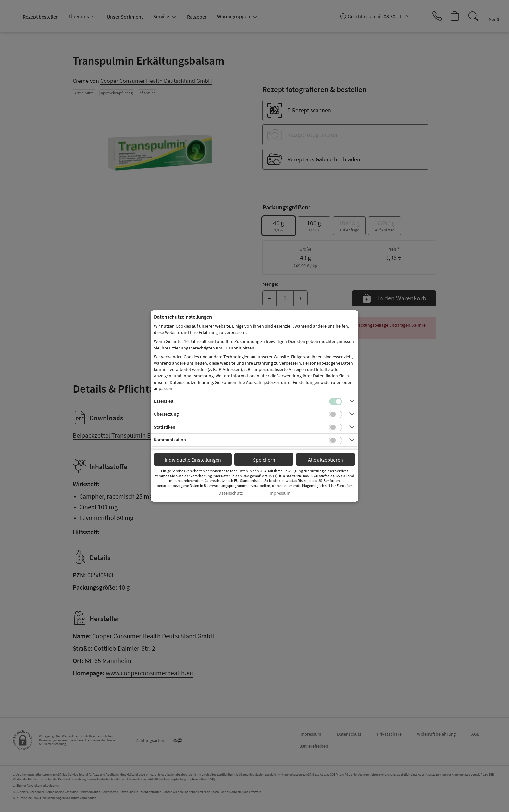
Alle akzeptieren (326, 460)
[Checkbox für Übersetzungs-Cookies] (336, 414)
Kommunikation (170, 440)
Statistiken (165, 427)
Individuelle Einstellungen (193, 460)
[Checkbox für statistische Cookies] (336, 427)
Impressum (279, 493)
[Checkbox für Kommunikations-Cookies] (336, 440)
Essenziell (164, 401)
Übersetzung (166, 414)
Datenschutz (231, 493)
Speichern (264, 460)
